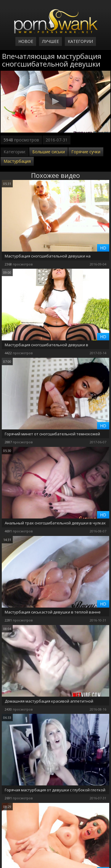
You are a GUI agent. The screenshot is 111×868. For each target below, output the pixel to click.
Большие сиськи (49, 152)
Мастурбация (17, 161)
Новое (26, 41)
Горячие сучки (86, 152)
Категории (80, 41)
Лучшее (50, 41)
